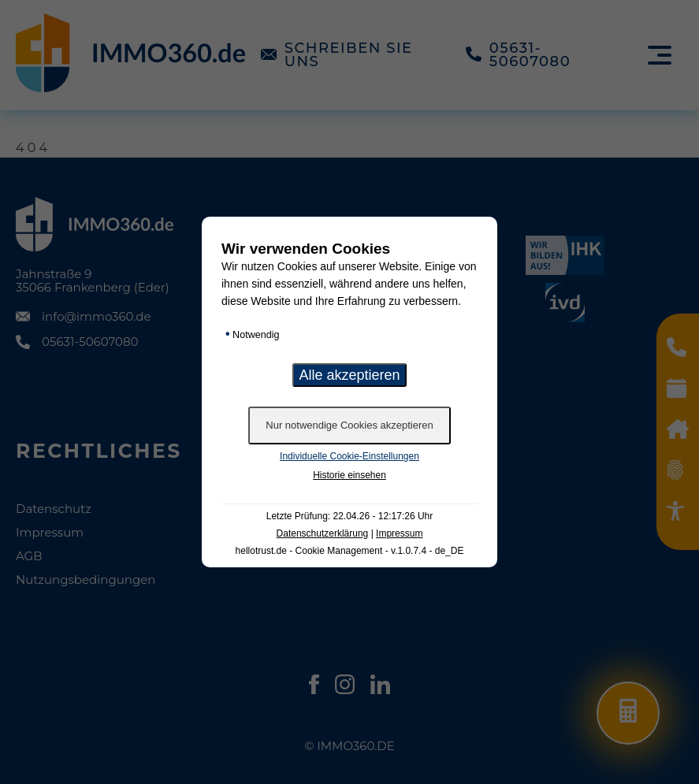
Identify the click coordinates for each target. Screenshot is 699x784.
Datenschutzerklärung (323, 533)
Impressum (399, 533)
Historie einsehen (349, 475)
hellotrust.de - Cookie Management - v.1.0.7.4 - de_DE (350, 551)
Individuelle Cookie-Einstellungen (349, 456)
